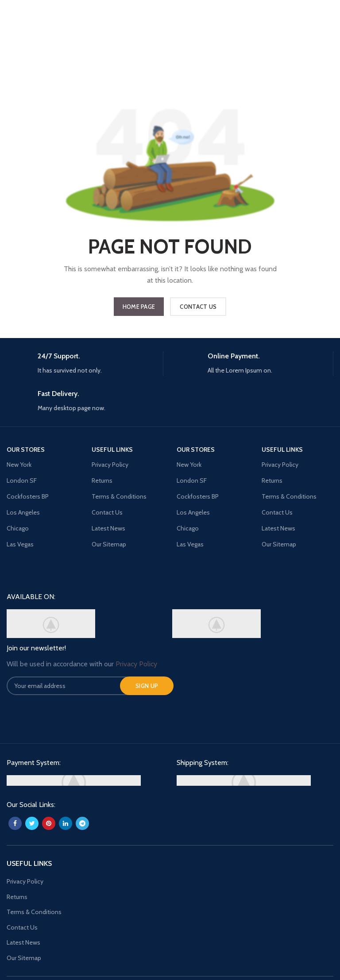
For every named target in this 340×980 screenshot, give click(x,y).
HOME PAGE (139, 307)
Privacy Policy (25, 881)
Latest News (23, 942)
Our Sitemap (24, 958)
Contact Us (22, 927)
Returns (17, 897)
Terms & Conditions (34, 912)
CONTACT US (198, 307)
